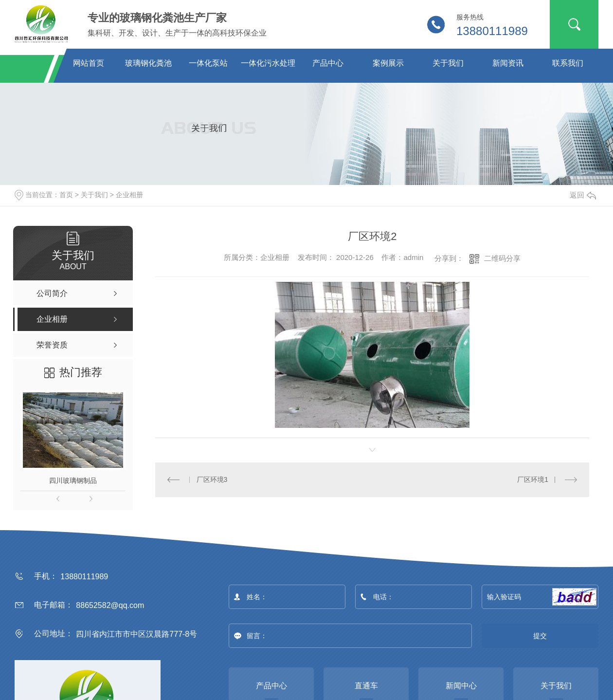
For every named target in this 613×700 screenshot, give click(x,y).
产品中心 (328, 63)
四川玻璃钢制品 (73, 480)
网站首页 (89, 63)
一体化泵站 (208, 63)
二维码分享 (502, 258)
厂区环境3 (212, 479)
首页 (66, 195)
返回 (583, 195)
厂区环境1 (533, 479)
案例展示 (388, 63)
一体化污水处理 (268, 63)
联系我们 (568, 63)
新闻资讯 (508, 63)
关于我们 (448, 63)
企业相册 (129, 195)
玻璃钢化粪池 (148, 63)
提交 (540, 636)
